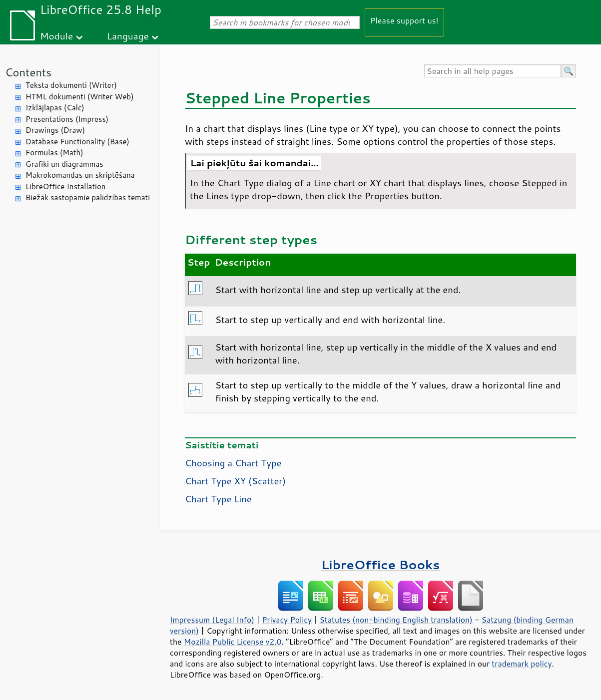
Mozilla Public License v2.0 (233, 642)
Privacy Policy (287, 620)
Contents (28, 72)
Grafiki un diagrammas (64, 164)
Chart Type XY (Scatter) (235, 481)
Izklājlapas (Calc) (55, 108)
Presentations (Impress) (67, 119)
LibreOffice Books (381, 564)
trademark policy (522, 664)
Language (128, 36)
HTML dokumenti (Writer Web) (80, 97)
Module (56, 36)
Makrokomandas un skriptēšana (80, 175)
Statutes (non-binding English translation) (396, 620)
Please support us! (404, 20)
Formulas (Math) (54, 153)
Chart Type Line (218, 499)
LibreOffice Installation (65, 186)
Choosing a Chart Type (233, 463)
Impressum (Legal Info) (212, 620)
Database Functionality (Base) (77, 142)
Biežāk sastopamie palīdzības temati (88, 197)
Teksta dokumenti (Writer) (71, 85)
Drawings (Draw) (55, 130)
